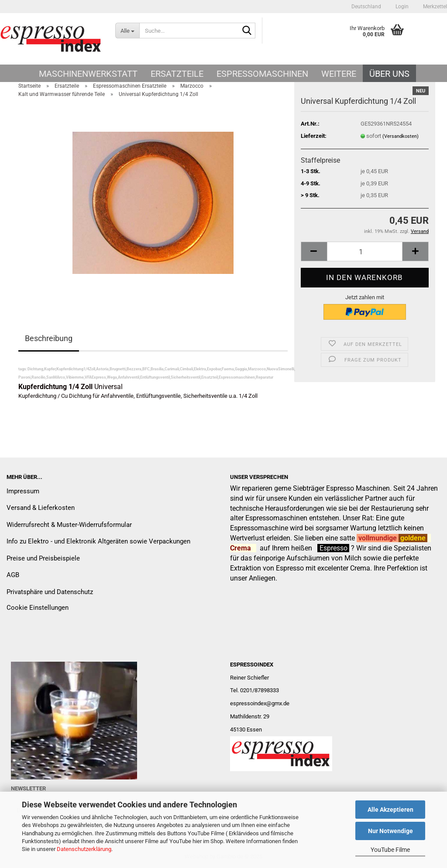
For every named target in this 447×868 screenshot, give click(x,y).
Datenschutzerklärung (84, 849)
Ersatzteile (177, 74)
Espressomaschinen (262, 74)
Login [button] (401, 7)
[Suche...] (127, 31)
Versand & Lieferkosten (41, 508)
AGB (13, 575)
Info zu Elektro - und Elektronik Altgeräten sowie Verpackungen (98, 541)
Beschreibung (49, 338)
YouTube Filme (390, 850)
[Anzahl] (365, 251)
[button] (366, 7)
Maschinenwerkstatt (88, 74)
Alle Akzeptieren (390, 810)
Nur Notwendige (390, 831)
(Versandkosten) (401, 136)
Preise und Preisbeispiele (43, 558)
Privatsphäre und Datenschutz (50, 592)
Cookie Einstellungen (38, 608)
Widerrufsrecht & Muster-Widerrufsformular (69, 525)
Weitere (339, 74)
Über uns (389, 74)
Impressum (23, 491)
